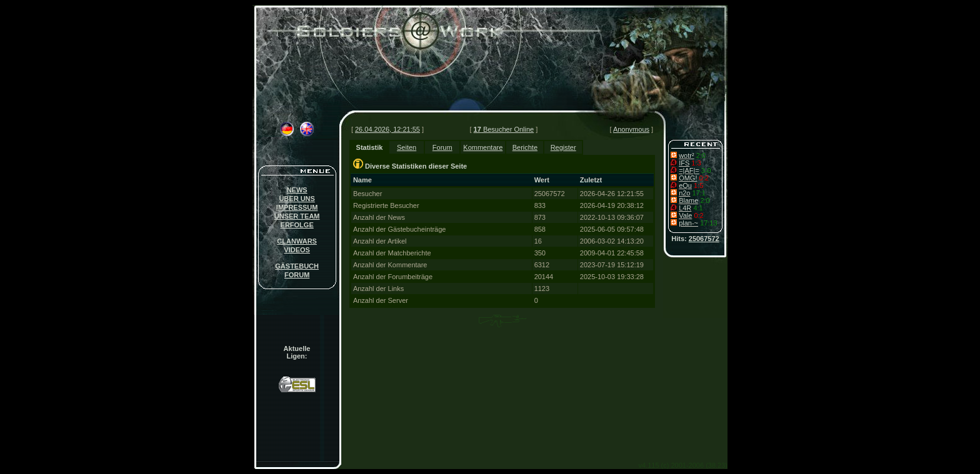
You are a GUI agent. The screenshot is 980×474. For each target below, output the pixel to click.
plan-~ (688, 223)
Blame (688, 200)
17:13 (709, 223)
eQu (685, 185)
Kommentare (483, 147)
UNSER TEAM (297, 216)
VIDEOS (297, 250)
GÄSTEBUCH (297, 266)
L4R (685, 208)
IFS (684, 163)
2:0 (701, 156)
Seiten (407, 147)
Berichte (525, 147)
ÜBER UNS (297, 199)
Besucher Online (504, 129)
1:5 (698, 185)
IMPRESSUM (297, 207)
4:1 (698, 208)
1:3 (696, 163)
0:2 (704, 178)
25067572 (704, 239)
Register (563, 147)
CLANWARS (297, 241)
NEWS (297, 190)
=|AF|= (689, 170)
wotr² (686, 156)
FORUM (297, 275)
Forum (442, 147)
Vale (685, 215)
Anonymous (631, 129)
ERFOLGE (297, 225)
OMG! (688, 178)
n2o (684, 193)
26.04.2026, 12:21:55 (387, 129)
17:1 (699, 193)
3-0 (706, 170)
